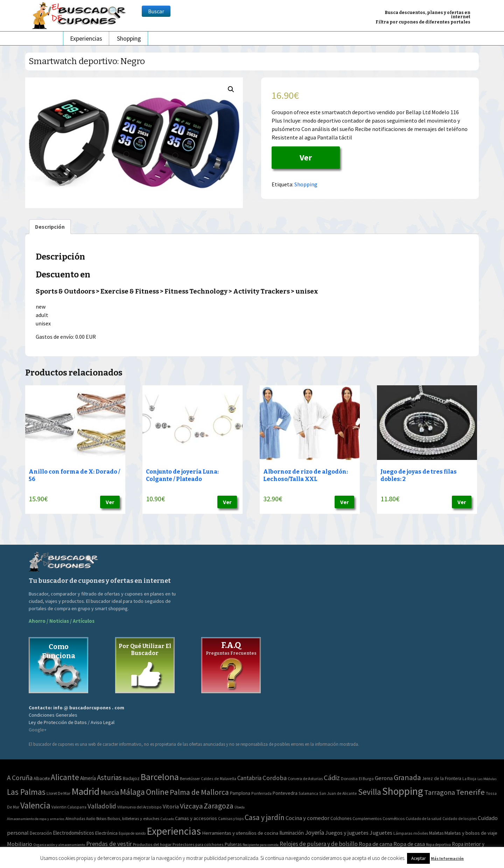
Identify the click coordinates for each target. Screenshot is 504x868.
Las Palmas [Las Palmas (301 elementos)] (26, 792)
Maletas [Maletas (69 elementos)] (436, 833)
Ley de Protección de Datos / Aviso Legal (72, 722)
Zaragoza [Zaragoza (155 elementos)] (219, 806)
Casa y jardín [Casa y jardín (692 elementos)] (265, 817)
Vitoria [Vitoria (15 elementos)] (171, 806)
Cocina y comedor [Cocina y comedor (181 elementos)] (307, 818)
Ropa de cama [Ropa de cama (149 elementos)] (376, 844)
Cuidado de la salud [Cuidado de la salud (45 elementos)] (423, 818)
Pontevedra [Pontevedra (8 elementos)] (285, 793)
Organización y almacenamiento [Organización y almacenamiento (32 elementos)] (59, 845)
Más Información (447, 858)
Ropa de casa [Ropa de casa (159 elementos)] (409, 844)
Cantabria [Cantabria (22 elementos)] (249, 778)
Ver (306, 157)
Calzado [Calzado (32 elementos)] (167, 819)
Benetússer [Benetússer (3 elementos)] (190, 779)
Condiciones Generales (53, 715)
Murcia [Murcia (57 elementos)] (110, 792)
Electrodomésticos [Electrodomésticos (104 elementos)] (73, 833)
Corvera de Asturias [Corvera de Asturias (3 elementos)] (305, 779)
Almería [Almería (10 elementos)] (88, 778)
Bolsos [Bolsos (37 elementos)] (101, 819)
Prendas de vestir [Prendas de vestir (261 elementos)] (109, 844)
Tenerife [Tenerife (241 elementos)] (470, 792)
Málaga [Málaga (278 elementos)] (132, 792)
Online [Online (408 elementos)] (157, 792)
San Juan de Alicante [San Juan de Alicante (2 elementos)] (338, 793)
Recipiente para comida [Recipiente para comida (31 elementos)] (261, 845)
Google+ (38, 730)
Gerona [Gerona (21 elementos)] (384, 778)
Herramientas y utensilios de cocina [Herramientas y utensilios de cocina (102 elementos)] (240, 833)
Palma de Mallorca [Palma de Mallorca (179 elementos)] (199, 792)
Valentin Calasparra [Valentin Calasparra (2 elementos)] (69, 807)
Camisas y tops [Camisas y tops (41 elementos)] (231, 819)
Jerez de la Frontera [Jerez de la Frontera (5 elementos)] (442, 779)
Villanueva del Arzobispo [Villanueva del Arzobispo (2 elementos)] (139, 807)
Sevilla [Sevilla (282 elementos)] (370, 792)
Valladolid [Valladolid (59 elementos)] (102, 806)
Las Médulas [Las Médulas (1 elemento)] (487, 779)
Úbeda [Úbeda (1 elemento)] (240, 807)
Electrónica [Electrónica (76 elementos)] (106, 833)
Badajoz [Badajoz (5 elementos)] (131, 779)
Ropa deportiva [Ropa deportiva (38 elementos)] (438, 845)
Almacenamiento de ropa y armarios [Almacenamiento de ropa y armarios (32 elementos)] (36, 819)
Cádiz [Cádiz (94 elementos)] (332, 778)
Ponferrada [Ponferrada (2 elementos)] (261, 793)
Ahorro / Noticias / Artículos (62, 621)
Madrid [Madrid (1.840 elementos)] (85, 791)
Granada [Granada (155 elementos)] (407, 777)
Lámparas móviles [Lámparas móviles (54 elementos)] (411, 833)
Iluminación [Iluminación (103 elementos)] (292, 833)
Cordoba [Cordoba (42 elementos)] (275, 778)
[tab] (50, 227)
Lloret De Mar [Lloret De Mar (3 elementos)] (58, 793)
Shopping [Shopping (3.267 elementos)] (403, 791)
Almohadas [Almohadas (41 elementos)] (75, 819)
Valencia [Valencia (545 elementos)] (35, 805)
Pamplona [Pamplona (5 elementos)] (240, 793)
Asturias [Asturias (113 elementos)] (109, 777)
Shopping (129, 38)
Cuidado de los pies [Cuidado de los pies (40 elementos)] (460, 819)
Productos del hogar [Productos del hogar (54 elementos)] (152, 844)
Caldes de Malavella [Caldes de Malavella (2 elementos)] (219, 779)
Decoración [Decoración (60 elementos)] (41, 833)
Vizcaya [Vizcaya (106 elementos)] (191, 806)
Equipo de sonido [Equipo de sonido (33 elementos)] (132, 833)
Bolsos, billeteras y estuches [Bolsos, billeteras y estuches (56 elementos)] (133, 818)
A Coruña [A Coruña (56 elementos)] (20, 778)
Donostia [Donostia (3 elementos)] (349, 779)
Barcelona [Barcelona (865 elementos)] (160, 777)
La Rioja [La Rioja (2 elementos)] (469, 779)
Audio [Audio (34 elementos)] (91, 819)
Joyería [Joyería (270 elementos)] (314, 832)
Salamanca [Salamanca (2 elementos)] (308, 793)
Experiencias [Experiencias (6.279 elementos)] (174, 831)
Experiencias (86, 38)
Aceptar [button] (418, 858)
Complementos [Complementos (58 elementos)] (367, 818)
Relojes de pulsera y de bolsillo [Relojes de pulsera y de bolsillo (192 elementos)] (319, 844)
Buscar (156, 11)
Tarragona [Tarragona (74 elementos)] (440, 792)
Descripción (50, 227)
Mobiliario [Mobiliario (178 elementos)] (20, 844)
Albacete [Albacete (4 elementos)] (42, 779)
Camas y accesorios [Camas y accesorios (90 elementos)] (196, 818)
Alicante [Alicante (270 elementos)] (65, 777)
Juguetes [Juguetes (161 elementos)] (381, 833)
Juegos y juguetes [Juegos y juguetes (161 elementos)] (347, 833)
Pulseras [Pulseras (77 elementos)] (233, 844)
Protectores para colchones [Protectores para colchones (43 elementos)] (198, 844)
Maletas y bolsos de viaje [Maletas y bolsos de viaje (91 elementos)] (471, 833)
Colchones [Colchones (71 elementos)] (341, 818)
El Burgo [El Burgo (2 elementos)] (366, 779)
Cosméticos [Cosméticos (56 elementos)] (394, 818)
